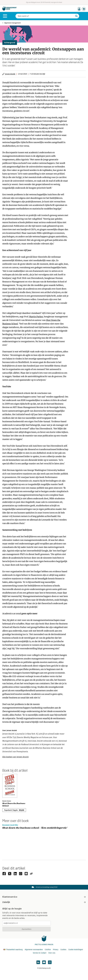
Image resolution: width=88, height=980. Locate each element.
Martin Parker (36, 317)
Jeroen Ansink (10, 74)
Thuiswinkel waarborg (13, 950)
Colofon (48, 950)
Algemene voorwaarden (34, 950)
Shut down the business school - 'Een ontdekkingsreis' (35, 828)
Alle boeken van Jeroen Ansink (15, 757)
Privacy (56, 950)
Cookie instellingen (76, 950)
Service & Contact (40, 953)
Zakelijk (44, 902)
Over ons (52, 953)
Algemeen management (13, 23)
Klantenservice (44, 897)
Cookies (63, 950)
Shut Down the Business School (14, 805)
